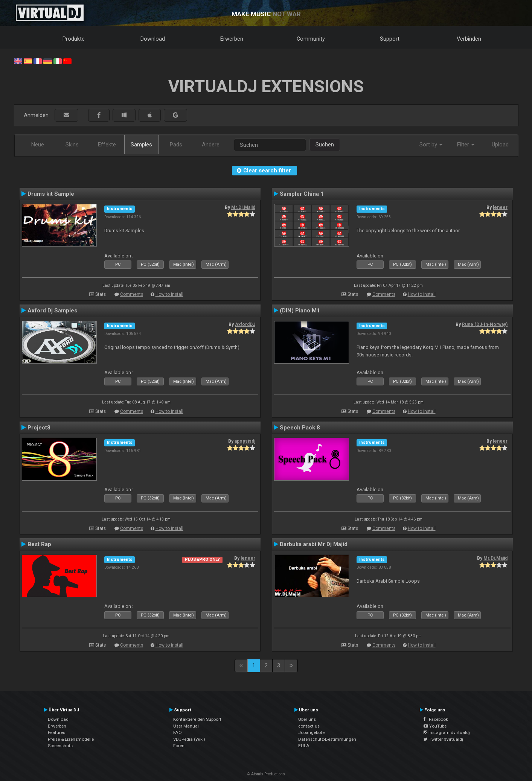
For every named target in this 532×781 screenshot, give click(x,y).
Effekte (107, 145)
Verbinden (469, 39)
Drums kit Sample (51, 194)
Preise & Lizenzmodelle (71, 739)
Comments (132, 294)
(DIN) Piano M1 (300, 311)
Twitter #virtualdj (443, 739)
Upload (500, 145)
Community (311, 39)
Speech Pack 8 (300, 428)
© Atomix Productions (266, 774)
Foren (179, 746)
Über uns (307, 719)
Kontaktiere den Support (197, 719)
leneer (500, 207)
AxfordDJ (245, 324)
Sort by (431, 145)
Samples (141, 145)
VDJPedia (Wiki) (189, 739)
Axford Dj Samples (52, 311)
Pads (176, 145)
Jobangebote (311, 732)
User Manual (186, 726)
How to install (169, 294)
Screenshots (60, 746)
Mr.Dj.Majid (243, 207)
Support (390, 39)
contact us (309, 726)
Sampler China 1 (302, 194)
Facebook (436, 719)
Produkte (74, 39)
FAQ (178, 732)
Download (153, 39)
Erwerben (232, 39)
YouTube (435, 726)
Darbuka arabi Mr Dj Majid (314, 544)
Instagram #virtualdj (447, 732)
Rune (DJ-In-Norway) (485, 324)
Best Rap (39, 544)
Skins (72, 145)
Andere (211, 145)
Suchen (325, 145)
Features (56, 732)
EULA (304, 746)
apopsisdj (245, 441)
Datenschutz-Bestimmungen (327, 739)
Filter (466, 145)
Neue (38, 145)
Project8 (39, 428)
